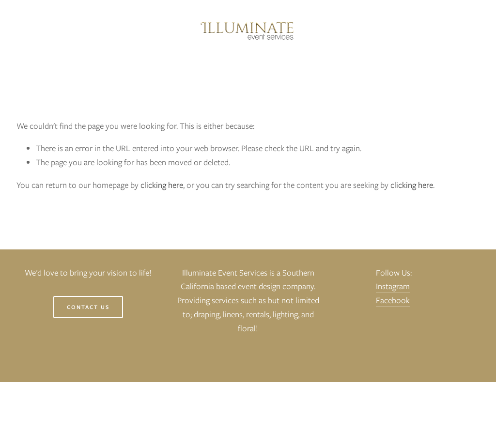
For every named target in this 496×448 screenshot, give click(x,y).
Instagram (393, 286)
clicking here (162, 185)
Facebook (393, 300)
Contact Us (88, 307)
